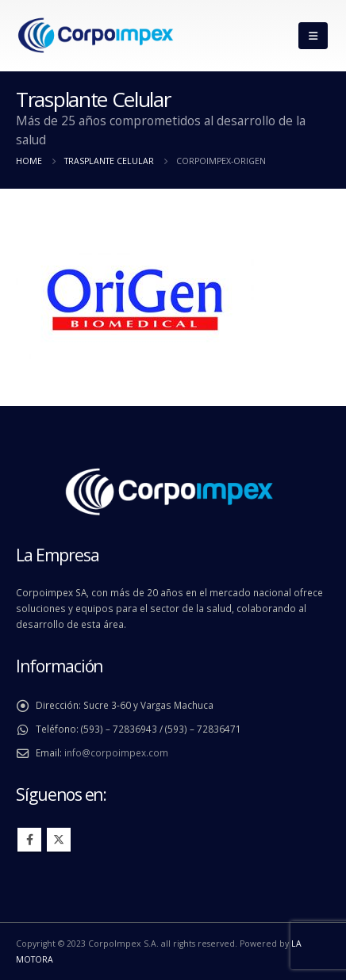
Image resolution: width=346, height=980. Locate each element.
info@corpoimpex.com (116, 752)
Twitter (59, 840)
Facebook (29, 840)
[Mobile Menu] (313, 36)
